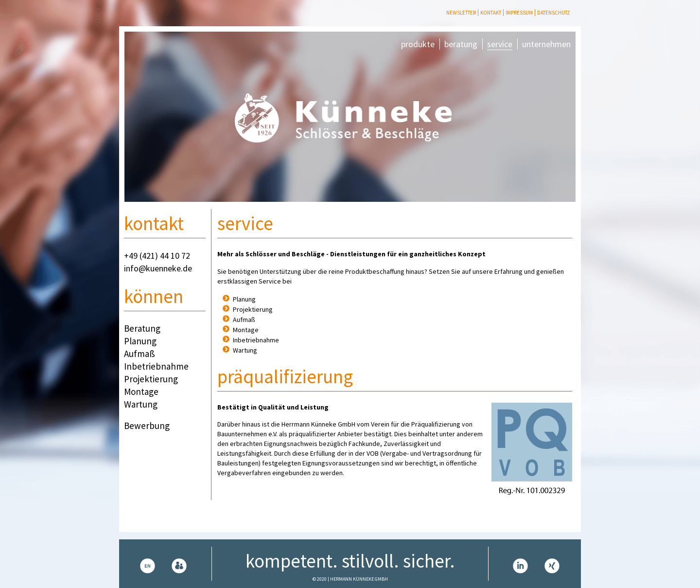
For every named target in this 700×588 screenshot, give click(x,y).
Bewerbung (147, 426)
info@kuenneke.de (158, 268)
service (500, 44)
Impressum (519, 13)
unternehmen (546, 44)
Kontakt (491, 13)
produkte (418, 44)
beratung (461, 44)
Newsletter (461, 13)
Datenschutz (554, 13)
